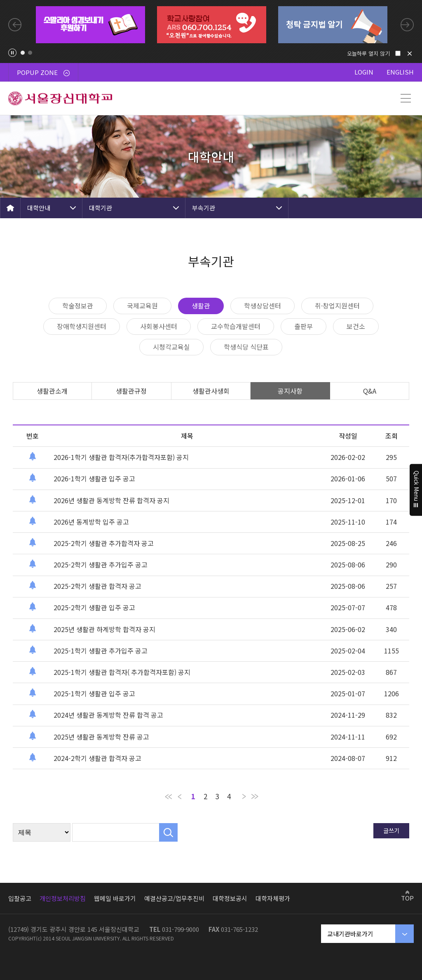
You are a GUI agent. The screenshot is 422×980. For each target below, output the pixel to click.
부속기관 (204, 208)
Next (407, 25)
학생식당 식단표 (246, 347)
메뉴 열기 (406, 98)
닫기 (410, 54)
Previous (15, 25)
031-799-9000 (181, 929)
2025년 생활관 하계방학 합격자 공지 (104, 629)
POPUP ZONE (43, 72)
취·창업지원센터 (337, 306)
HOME (10, 208)
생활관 (201, 306)
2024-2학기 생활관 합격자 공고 (97, 758)
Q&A (370, 391)
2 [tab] (30, 53)
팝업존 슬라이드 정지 (12, 53)
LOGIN (364, 72)
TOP (407, 898)
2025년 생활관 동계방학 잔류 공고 (101, 737)
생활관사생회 (211, 391)
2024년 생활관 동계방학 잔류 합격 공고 (108, 715)
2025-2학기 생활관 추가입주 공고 (101, 565)
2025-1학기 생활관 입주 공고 (94, 693)
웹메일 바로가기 (115, 898)
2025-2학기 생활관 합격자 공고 (97, 586)
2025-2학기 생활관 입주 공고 (94, 607)
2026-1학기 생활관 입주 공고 (94, 478)
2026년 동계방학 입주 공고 (91, 522)
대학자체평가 (273, 898)
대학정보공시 (230, 898)
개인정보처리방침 (63, 898)
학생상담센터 (263, 306)
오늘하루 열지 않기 (368, 53)
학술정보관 (78, 306)
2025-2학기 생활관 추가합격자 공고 (104, 543)
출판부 (304, 326)
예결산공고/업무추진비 (174, 898)
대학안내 (39, 208)
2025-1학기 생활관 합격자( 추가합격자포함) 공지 (122, 672)
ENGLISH (400, 72)
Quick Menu (416, 490)
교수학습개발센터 (236, 326)
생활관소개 (52, 391)
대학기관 (101, 208)
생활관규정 (131, 391)
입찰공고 (20, 898)
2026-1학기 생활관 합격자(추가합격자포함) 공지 (121, 457)
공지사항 (290, 391)
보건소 (356, 326)
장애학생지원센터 (82, 326)
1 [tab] (23, 53)
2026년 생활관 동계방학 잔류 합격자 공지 (111, 500)
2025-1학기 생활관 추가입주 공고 (101, 651)
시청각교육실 (171, 347)
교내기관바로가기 (350, 934)
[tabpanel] (90, 25)
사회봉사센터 (159, 326)
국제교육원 (142, 306)
